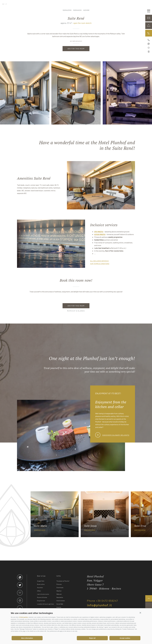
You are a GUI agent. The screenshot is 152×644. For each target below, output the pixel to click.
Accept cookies (125, 638)
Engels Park (41, 581)
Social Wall (60, 604)
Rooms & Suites (42, 597)
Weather (59, 591)
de (3, 4)
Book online (41, 584)
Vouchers (40, 588)
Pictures (59, 584)
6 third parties (24, 617)
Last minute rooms (43, 594)
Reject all (92, 638)
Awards (59, 607)
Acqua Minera (100, 234)
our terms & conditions (100, 264)
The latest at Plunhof (63, 581)
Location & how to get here (45, 604)
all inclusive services (99, 261)
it (6, 4)
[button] (140, 613)
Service (41, 576)
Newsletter (60, 597)
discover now (40, 530)
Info (59, 576)
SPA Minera (99, 232)
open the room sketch (82, 23)
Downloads (60, 588)
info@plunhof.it (99, 605)
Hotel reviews (61, 601)
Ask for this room (76, 49)
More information (27, 638)
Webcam (59, 594)
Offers (39, 591)
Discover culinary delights (112, 435)
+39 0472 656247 (107, 601)
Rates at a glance (76, 311)
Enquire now (41, 601)
